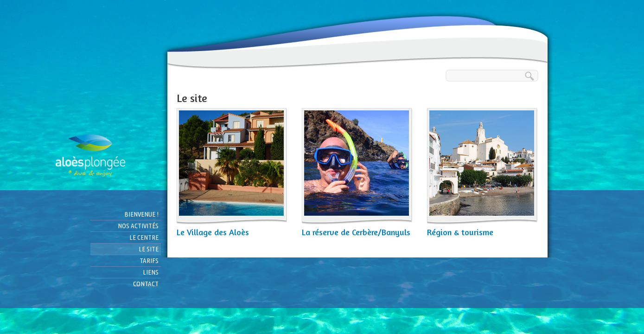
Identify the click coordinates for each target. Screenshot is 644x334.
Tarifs (149, 260)
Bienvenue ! (141, 214)
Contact (146, 284)
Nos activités (138, 226)
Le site (149, 249)
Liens (151, 272)
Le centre (144, 237)
